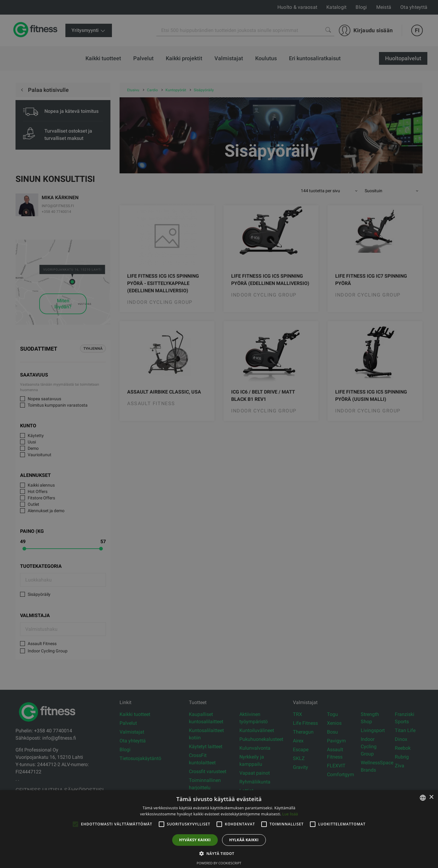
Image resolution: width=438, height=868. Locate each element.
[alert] (219, 434)
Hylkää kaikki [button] (244, 840)
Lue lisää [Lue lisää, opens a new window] (290, 814)
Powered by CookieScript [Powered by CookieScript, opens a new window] (219, 863)
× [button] (431, 797)
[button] (219, 853)
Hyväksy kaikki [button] (195, 840)
